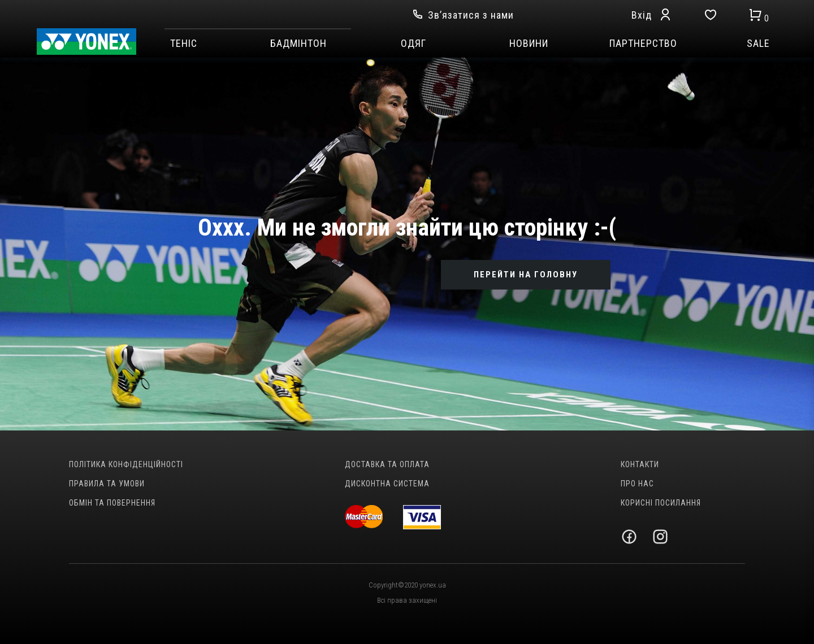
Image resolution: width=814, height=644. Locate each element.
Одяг (414, 43)
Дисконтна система (387, 484)
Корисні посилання (661, 503)
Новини (529, 43)
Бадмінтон (298, 43)
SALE (758, 43)
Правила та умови (107, 484)
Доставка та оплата (387, 464)
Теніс (184, 43)
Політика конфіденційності (126, 464)
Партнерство (643, 43)
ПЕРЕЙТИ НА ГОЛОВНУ (526, 275)
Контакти (640, 464)
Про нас (637, 484)
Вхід (642, 15)
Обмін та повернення (112, 503)
